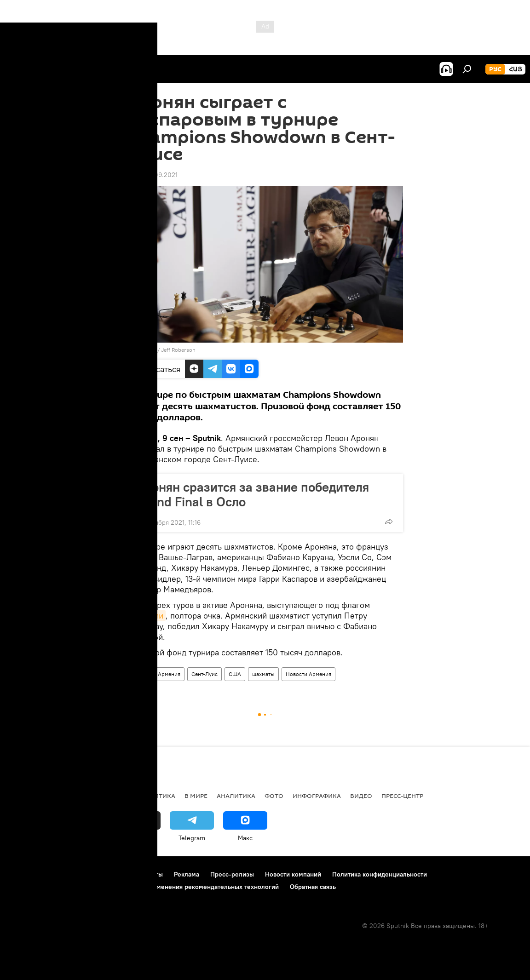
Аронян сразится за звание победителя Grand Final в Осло (253, 494)
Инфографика (317, 796)
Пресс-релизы (232, 874)
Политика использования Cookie (58, 887)
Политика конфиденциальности (380, 874)
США (235, 674)
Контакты (149, 874)
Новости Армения (308, 674)
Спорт (139, 674)
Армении (146, 616)
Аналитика (236, 796)
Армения (169, 674)
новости (25, 796)
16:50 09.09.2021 (152, 175)
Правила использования (88, 874)
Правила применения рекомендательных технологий (199, 887)
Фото (274, 796)
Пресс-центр (402, 796)
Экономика (110, 796)
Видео (361, 796)
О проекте (25, 874)
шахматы (263, 674)
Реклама (187, 874)
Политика (158, 796)
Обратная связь (313, 887)
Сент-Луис (205, 674)
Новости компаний (293, 874)
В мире (196, 796)
